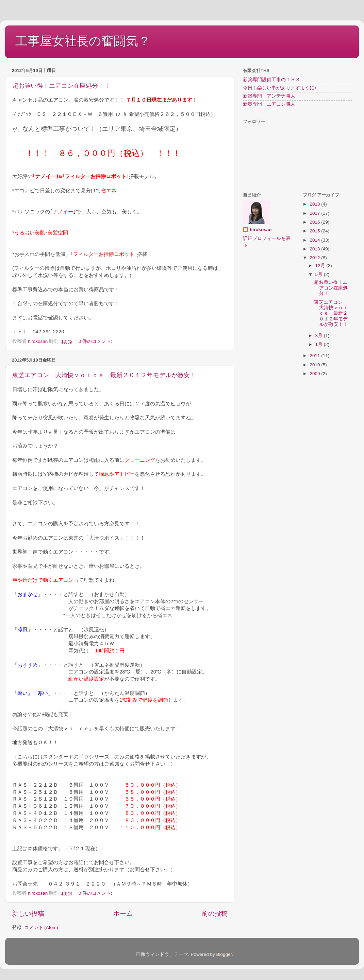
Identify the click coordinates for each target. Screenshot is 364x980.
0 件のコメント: (95, 341)
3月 (320, 336)
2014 (315, 240)
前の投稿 (215, 914)
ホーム (123, 914)
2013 (315, 249)
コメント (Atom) (41, 927)
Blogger (224, 954)
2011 (315, 356)
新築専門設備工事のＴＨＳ (271, 80)
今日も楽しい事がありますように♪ (280, 88)
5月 (320, 274)
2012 (315, 258)
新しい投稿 (28, 914)
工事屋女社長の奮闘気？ (83, 41)
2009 (315, 374)
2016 (315, 222)
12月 (321, 266)
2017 (315, 213)
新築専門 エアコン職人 (269, 104)
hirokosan (261, 230)
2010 (315, 365)
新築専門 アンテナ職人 (269, 96)
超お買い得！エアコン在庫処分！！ (61, 86)
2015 (315, 231)
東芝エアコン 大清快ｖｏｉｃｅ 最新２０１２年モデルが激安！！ (107, 375)
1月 (320, 344)
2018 (315, 204)
